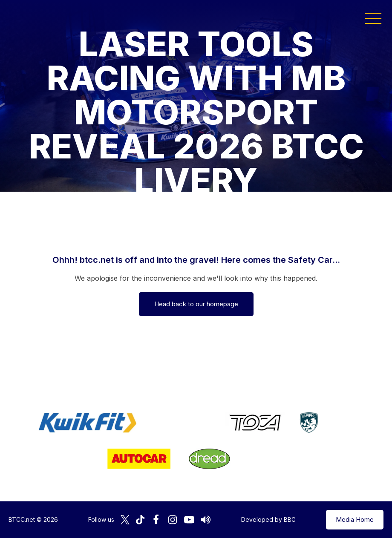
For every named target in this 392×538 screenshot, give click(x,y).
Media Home (355, 519)
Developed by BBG (268, 519)
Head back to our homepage (196, 304)
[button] (373, 18)
